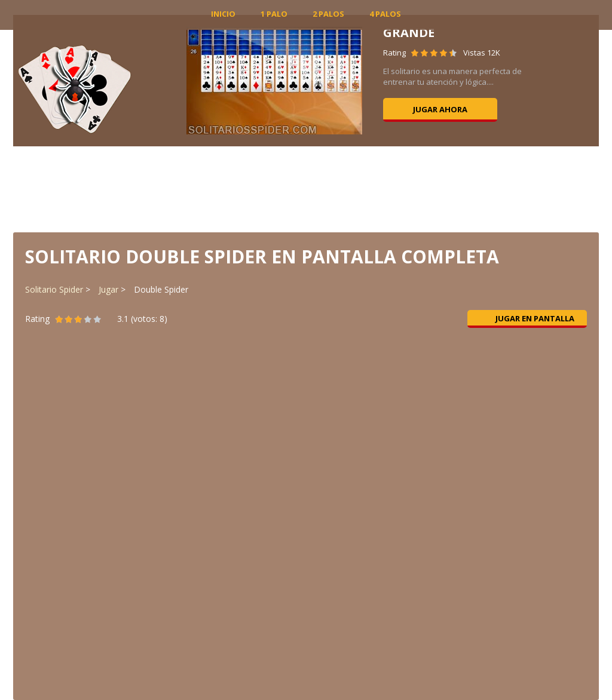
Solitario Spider (54, 289)
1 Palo (274, 14)
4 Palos (385, 14)
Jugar (108, 289)
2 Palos (328, 14)
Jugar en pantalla (527, 318)
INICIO (223, 14)
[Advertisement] (306, 188)
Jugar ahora (440, 109)
